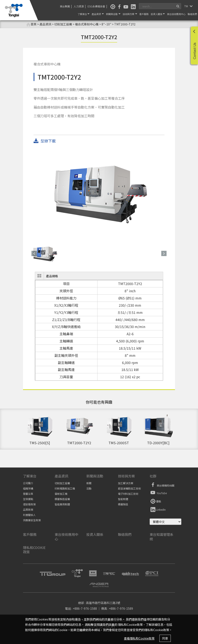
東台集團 (65, 6)
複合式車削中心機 (87, 24)
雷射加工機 (61, 494)
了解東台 (84, 14)
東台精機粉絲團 (162, 485)
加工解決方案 (126, 483)
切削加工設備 (62, 483)
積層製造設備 (62, 499)
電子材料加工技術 (128, 494)
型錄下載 (45, 141)
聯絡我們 (192, 14)
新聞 (89, 483)
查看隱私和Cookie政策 (139, 638)
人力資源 (79, 6)
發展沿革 (28, 494)
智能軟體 (123, 499)
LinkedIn (158, 509)
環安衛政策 (29, 504)
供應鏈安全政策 (32, 520)
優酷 (155, 501)
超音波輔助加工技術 (129, 488)
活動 (89, 488)
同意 (165, 638)
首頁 (31, 24)
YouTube (158, 492)
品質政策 (28, 510)
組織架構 (28, 488)
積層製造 (123, 504)
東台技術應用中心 (176, 14)
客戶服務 (144, 14)
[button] (34, 253)
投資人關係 (158, 14)
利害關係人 (29, 515)
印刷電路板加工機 (65, 488)
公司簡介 (28, 483)
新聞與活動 (113, 14)
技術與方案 (130, 14)
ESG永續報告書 (96, 6)
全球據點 (28, 499)
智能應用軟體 (62, 504)
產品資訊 (98, 14)
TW (186, 6)
